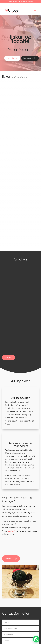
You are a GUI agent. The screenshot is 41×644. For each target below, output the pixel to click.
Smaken (9, 358)
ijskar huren (12, 58)
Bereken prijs (11, 559)
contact (11, 531)
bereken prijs (30, 58)
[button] (36, 639)
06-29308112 (13, 2)
